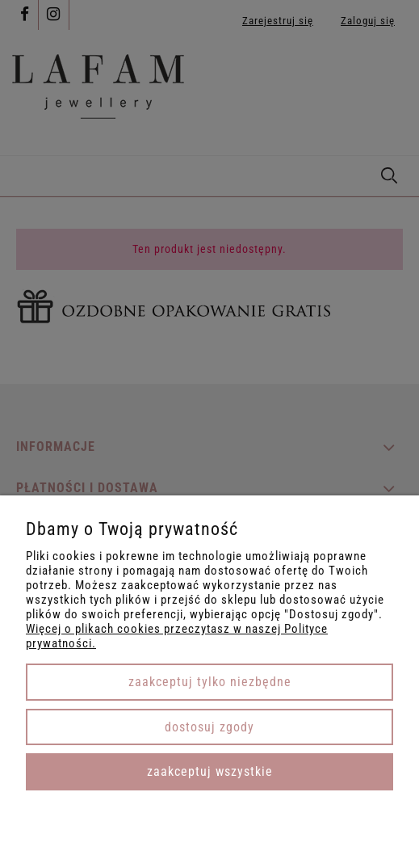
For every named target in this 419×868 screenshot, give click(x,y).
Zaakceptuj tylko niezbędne (210, 682)
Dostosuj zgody (209, 727)
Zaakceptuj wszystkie (210, 771)
